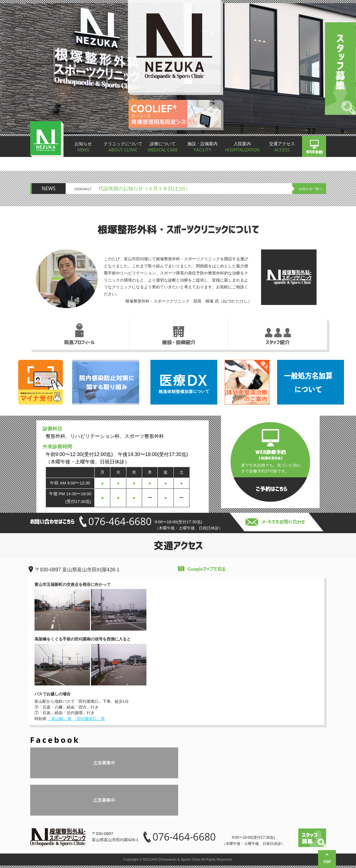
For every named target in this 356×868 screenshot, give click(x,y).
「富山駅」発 (59, 719)
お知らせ (83, 147)
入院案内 (242, 147)
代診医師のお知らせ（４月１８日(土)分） (145, 188)
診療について (163, 147)
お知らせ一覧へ (311, 189)
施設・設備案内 (202, 147)
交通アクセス (282, 147)
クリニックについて (123, 147)
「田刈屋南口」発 (89, 719)
